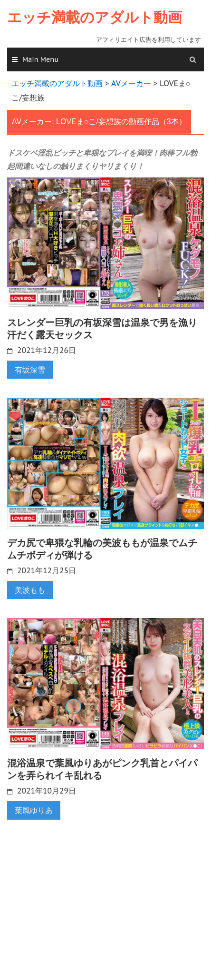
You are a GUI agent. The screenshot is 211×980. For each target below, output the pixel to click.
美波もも (30, 590)
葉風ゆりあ (34, 810)
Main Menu (40, 59)
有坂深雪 (30, 370)
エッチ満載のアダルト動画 (95, 17)
